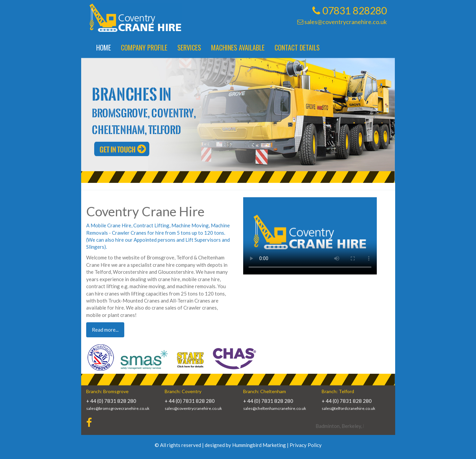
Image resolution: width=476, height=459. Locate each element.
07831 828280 (350, 10)
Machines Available (238, 47)
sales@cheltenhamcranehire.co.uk (275, 408)
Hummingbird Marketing (259, 445)
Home (104, 47)
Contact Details (297, 47)
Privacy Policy (306, 445)
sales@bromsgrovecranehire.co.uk (118, 408)
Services (189, 47)
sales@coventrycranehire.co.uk (342, 22)
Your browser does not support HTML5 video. (310, 236)
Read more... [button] (105, 330)
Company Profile (144, 47)
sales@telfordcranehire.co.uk (348, 408)
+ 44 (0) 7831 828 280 (111, 401)
